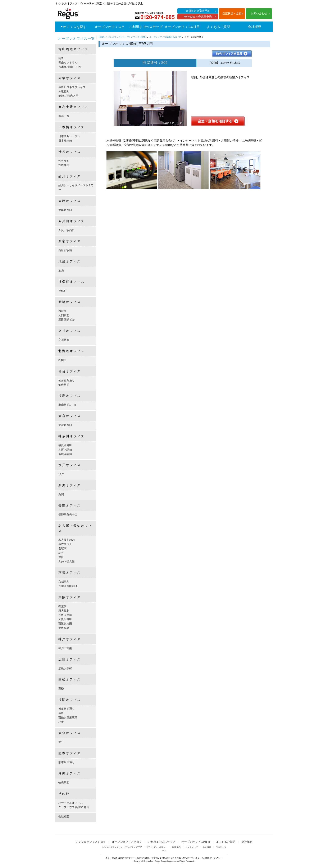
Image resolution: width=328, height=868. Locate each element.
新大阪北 (64, 611)
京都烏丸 (64, 582)
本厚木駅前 (65, 450)
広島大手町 (65, 668)
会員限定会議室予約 (198, 11)
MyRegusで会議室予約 (198, 17)
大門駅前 (64, 315)
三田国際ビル (67, 320)
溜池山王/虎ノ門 (68, 96)
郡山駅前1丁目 (67, 405)
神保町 (62, 291)
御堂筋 (62, 606)
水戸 (61, 474)
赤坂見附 (64, 92)
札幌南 (62, 360)
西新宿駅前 (65, 250)
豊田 (61, 557)
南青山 (62, 58)
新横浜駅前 (65, 454)
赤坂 (61, 713)
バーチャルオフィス (71, 803)
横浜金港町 (65, 445)
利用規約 (176, 847)
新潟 (61, 494)
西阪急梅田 (65, 624)
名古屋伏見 (65, 544)
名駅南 (62, 548)
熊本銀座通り (67, 762)
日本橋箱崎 (65, 141)
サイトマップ (192, 847)
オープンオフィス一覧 (77, 39)
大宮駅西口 (65, 425)
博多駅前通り (67, 709)
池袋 (61, 271)
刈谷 (61, 553)
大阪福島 (64, 628)
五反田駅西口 (67, 230)
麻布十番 (64, 116)
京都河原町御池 (68, 586)
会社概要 (255, 27)
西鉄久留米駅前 (68, 718)
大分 (61, 742)
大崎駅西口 (65, 210)
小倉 (61, 722)
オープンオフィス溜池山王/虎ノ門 (165, 37)
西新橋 (62, 311)
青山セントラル (68, 63)
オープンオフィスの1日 (182, 27)
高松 (61, 689)
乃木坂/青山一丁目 (70, 67)
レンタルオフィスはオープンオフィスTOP (122, 847)
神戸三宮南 (65, 648)
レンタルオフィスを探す (91, 842)
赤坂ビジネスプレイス (72, 87)
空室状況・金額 (232, 13)
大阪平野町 (65, 619)
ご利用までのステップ (146, 27)
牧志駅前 (64, 782)
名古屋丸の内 (67, 540)
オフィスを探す (75, 27)
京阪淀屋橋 (65, 615)
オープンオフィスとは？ (110, 32)
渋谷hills (63, 161)
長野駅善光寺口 (68, 515)
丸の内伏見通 (67, 562)
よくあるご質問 (218, 27)
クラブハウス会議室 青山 (74, 807)
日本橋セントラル (69, 136)
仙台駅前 (64, 385)
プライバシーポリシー (157, 847)
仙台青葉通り (67, 380)
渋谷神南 (64, 165)
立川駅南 (64, 340)
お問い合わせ (259, 13)
